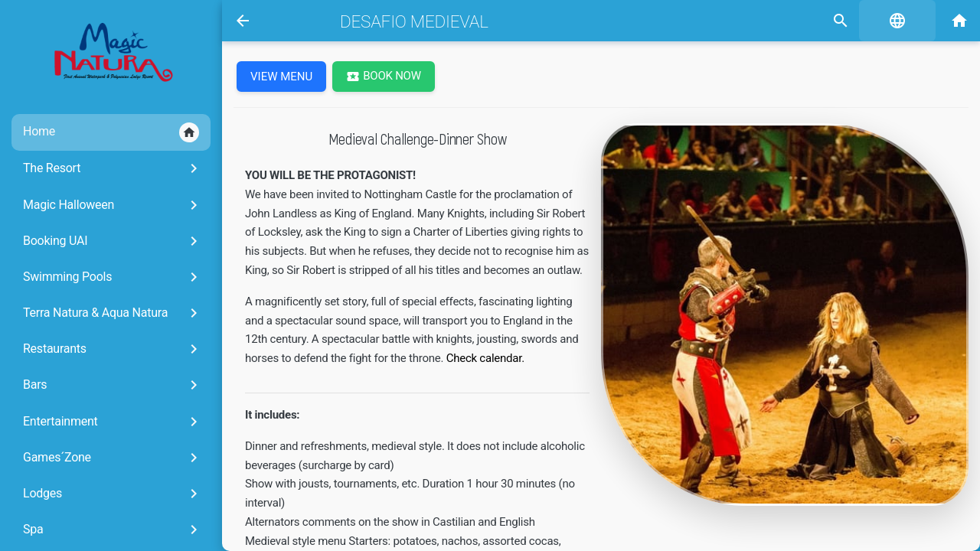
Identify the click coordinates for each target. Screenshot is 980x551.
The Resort (113, 168)
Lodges (113, 494)
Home (111, 132)
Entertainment (113, 422)
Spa (113, 530)
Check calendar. (485, 358)
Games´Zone (113, 458)
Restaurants (113, 349)
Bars (113, 385)
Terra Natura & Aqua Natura (113, 313)
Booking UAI (113, 241)
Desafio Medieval (414, 21)
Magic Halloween (113, 205)
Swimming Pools (113, 277)
